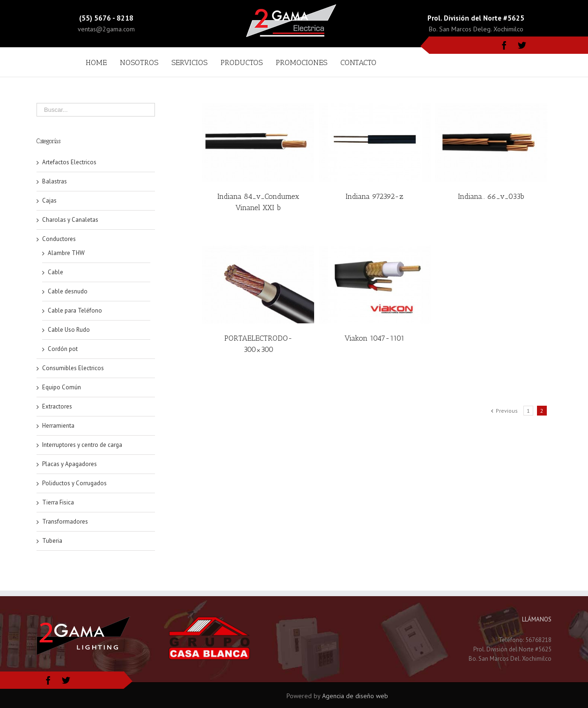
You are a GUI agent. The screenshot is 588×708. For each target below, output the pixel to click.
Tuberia (52, 541)
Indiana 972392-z (375, 196)
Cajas (49, 201)
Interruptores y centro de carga (82, 445)
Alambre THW (66, 253)
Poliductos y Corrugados (74, 483)
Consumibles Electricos (73, 368)
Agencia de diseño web (355, 696)
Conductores (59, 239)
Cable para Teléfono (75, 310)
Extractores (57, 406)
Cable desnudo (68, 291)
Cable (55, 272)
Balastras (55, 181)
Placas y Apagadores (70, 464)
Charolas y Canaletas (70, 220)
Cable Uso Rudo (69, 330)
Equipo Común (62, 387)
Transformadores (65, 522)
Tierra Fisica (58, 502)
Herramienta (58, 426)
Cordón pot (63, 349)
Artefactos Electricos (69, 162)
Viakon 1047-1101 (375, 338)
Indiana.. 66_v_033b (491, 196)
